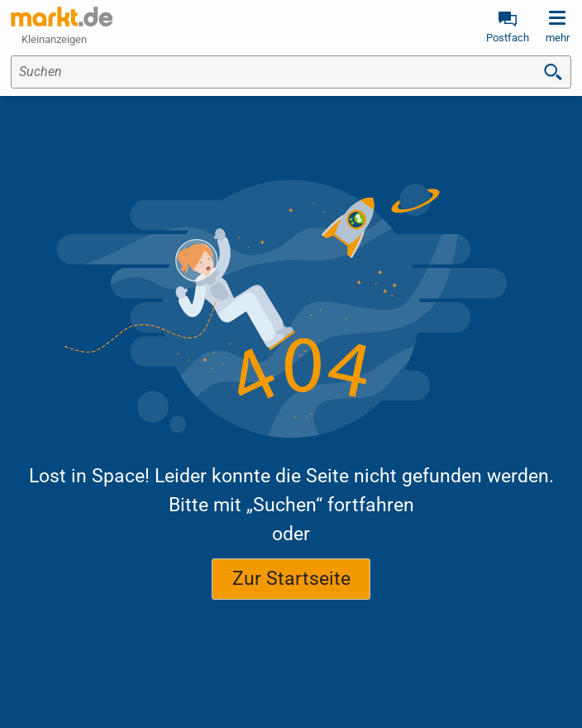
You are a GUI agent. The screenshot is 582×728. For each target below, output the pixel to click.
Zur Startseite (291, 579)
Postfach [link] (508, 38)
